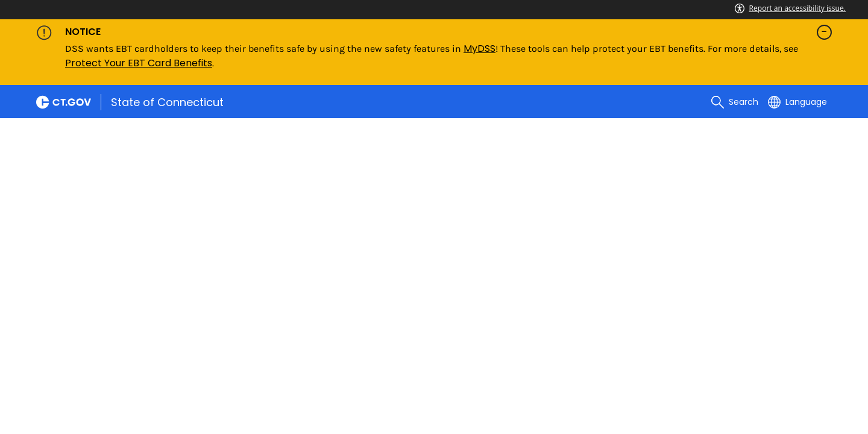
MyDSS (480, 49)
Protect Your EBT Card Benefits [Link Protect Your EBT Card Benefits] (139, 63)
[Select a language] (797, 102)
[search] (735, 102)
